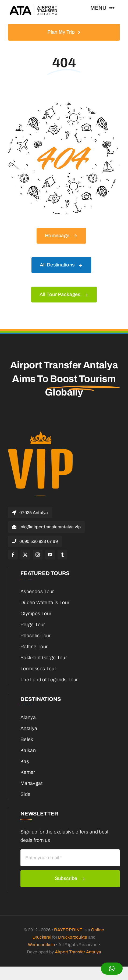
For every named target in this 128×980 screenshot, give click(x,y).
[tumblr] (62, 555)
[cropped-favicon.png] (40, 434)
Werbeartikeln (42, 945)
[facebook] (13, 555)
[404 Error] (64, 105)
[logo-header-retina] (34, 8)
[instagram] (38, 555)
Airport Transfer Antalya (78, 952)
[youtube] (50, 555)
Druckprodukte (73, 937)
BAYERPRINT (68, 930)
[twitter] (25, 555)
